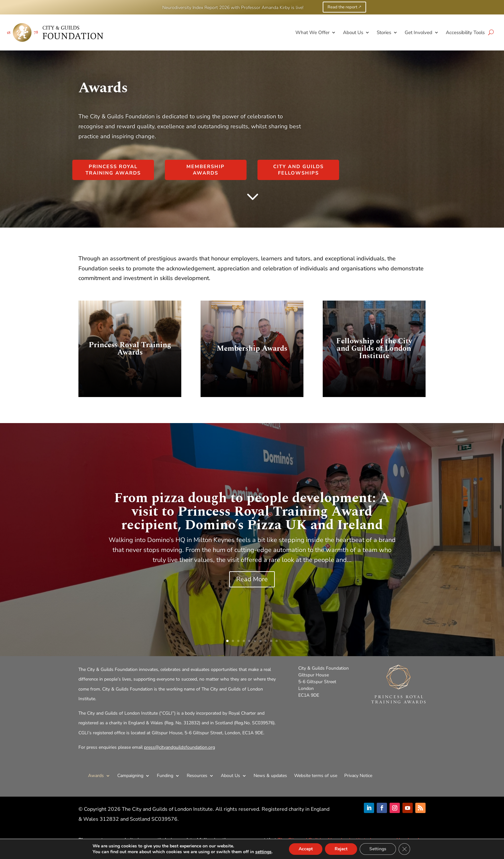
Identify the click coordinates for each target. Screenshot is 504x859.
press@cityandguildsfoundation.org (180, 747)
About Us (353, 32)
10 (277, 641)
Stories (384, 32)
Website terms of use (316, 776)
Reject (344, 849)
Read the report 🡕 (344, 7)
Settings (382, 849)
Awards (96, 776)
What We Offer (312, 32)
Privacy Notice (358, 776)
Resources (197, 776)
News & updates (270, 776)
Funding (165, 776)
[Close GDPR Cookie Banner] (409, 849)
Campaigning (130, 776)
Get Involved (419, 32)
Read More (252, 579)
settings (265, 852)
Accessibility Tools (465, 32)
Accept (308, 849)
